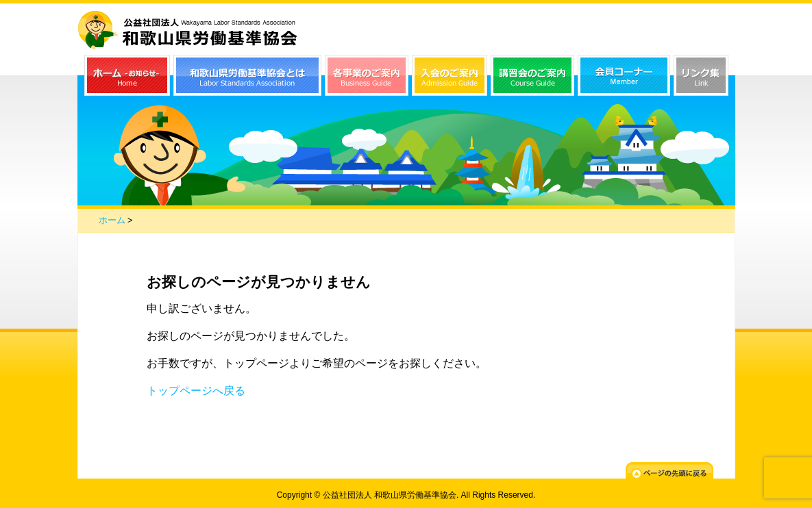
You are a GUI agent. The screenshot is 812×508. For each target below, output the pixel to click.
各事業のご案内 (367, 75)
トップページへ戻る (196, 391)
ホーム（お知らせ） (127, 75)
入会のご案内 (450, 75)
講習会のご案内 (532, 75)
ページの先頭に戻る (669, 473)
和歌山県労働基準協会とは (247, 75)
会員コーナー (624, 75)
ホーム (112, 220)
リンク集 (701, 75)
